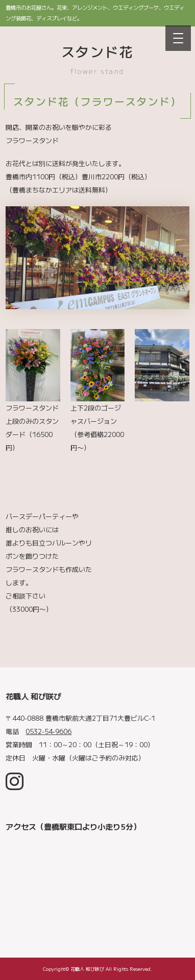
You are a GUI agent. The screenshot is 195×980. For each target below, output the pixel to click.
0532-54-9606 (48, 731)
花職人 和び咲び (87, 969)
